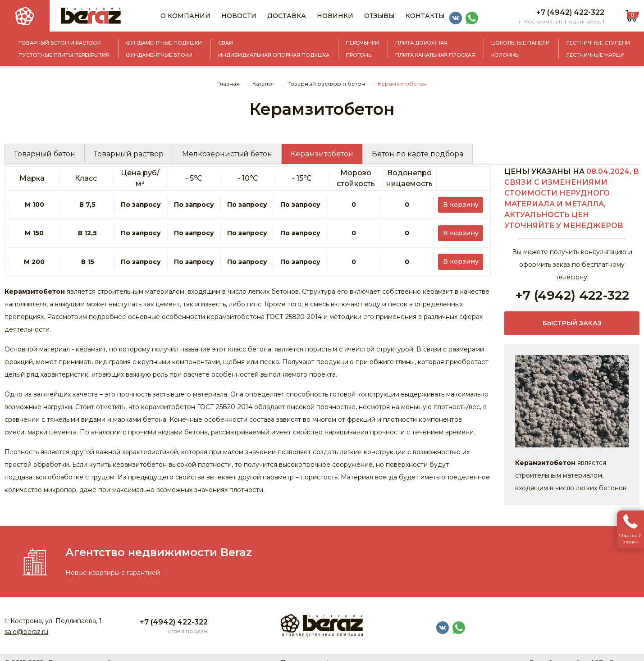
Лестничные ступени (598, 43)
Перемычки (362, 43)
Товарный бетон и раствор (59, 43)
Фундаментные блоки (159, 55)
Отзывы (379, 16)
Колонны (505, 55)
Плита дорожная (421, 43)
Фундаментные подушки (164, 43)
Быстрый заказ (572, 324)
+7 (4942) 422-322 (570, 12)
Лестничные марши (595, 55)
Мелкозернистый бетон (227, 154)
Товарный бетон (45, 154)
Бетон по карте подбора (418, 154)
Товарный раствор (129, 154)
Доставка (287, 16)
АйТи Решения (615, 652)
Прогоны (359, 55)
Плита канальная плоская (435, 55)
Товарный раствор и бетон (326, 84)
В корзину (464, 200)
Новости (239, 16)
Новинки (335, 16)
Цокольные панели (521, 43)
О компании (185, 16)
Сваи (226, 43)
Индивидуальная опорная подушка (274, 55)
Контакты (425, 16)
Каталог (264, 84)
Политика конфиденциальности (332, 652)
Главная (228, 84)
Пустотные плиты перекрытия (64, 55)
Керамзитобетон (322, 154)
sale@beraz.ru (26, 621)
